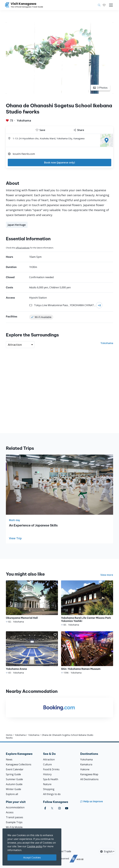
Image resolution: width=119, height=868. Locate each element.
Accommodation (15, 807)
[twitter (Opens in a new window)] (52, 808)
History (47, 774)
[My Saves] (104, 5)
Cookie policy (35, 846)
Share (79, 130)
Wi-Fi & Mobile (14, 827)
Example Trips (14, 822)
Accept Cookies (32, 857)
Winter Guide (13, 789)
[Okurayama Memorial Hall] (32, 602)
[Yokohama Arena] (32, 653)
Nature (47, 784)
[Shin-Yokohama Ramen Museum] (87, 653)
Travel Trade (64, 851)
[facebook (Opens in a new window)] (45, 808)
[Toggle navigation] (111, 5)
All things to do (52, 794)
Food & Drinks (51, 769)
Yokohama (24, 120)
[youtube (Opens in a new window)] (67, 808)
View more (107, 575)
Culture (47, 764)
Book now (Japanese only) (60, 162)
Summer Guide (14, 779)
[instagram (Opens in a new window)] (59, 808)
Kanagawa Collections (19, 764)
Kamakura (86, 764)
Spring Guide (13, 774)
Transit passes (14, 817)
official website (23, 248)
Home (9, 735)
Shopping (49, 789)
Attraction (49, 759)
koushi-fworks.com (24, 154)
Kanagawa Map (89, 774)
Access (10, 812)
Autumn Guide (14, 784)
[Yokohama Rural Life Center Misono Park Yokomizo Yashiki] (87, 603)
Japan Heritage (17, 225)
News (9, 759)
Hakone (85, 769)
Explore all (12, 794)
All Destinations (89, 779)
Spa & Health (51, 779)
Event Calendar (15, 769)
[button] (104, 5)
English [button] (106, 851)
